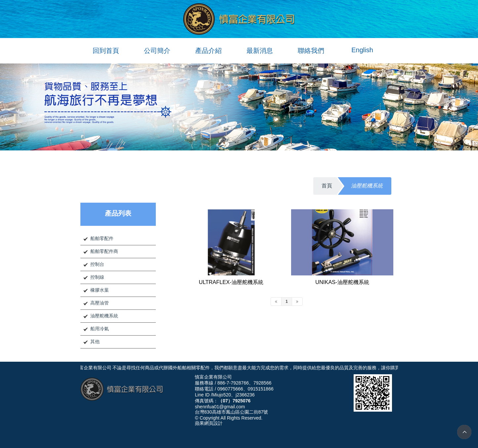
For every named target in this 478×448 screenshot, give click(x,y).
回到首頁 (106, 51)
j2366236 (245, 395)
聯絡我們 (311, 51)
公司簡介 (157, 51)
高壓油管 (100, 303)
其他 (95, 342)
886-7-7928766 (233, 383)
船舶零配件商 (104, 251)
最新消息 (260, 51)
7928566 (262, 383)
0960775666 (230, 389)
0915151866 (261, 389)
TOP (464, 432)
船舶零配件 (102, 238)
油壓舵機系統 (104, 316)
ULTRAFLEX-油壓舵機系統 (231, 282)
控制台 (97, 264)
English (362, 50)
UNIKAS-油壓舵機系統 (342, 282)
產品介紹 (208, 51)
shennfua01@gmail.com (220, 407)
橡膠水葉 (100, 290)
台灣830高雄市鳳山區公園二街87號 (231, 412)
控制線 (97, 277)
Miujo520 (221, 395)
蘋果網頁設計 (209, 423)
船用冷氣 (100, 329)
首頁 (327, 186)
